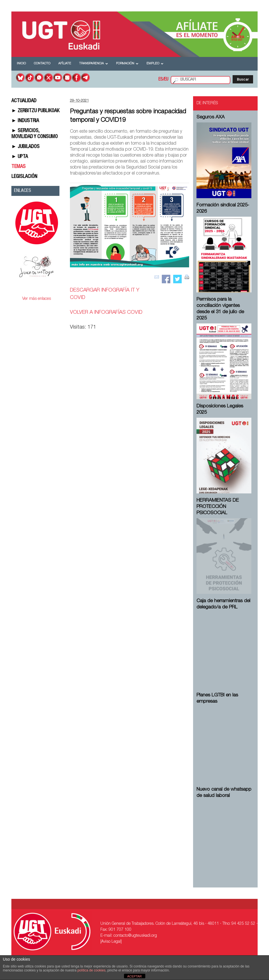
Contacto (42, 64)
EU (166, 80)
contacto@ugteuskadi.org (135, 936)
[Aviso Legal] (111, 942)
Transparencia (94, 64)
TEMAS (18, 167)
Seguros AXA (211, 117)
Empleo (155, 64)
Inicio (21, 64)
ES (161, 80)
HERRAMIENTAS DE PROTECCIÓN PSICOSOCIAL (218, 507)
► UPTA (20, 157)
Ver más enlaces (37, 299)
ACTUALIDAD (24, 101)
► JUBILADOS (25, 147)
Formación (127, 64)
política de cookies (91, 970)
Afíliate (65, 64)
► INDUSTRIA (25, 121)
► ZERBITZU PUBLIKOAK (35, 111)
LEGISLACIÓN (24, 177)
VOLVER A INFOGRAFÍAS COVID (106, 313)
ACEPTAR (134, 976)
